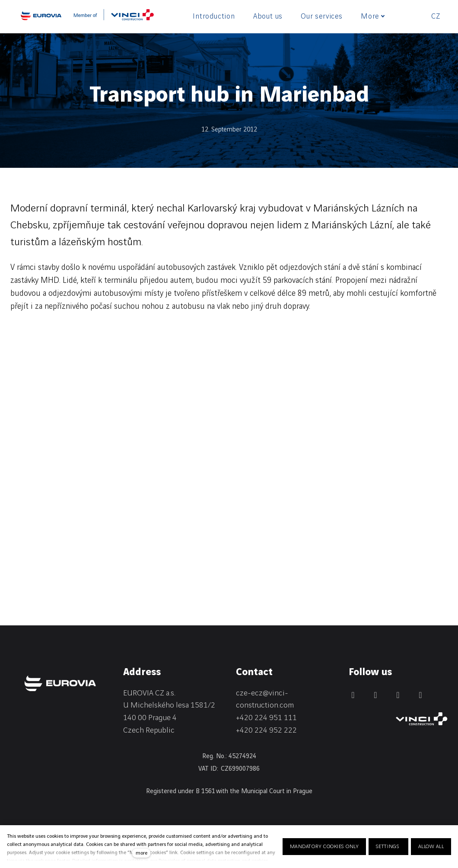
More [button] (373, 16)
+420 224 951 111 (266, 718)
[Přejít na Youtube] (420, 695)
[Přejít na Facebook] (353, 695)
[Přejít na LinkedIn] (375, 695)
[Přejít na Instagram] (398, 695)
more (142, 853)
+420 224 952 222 (266, 730)
